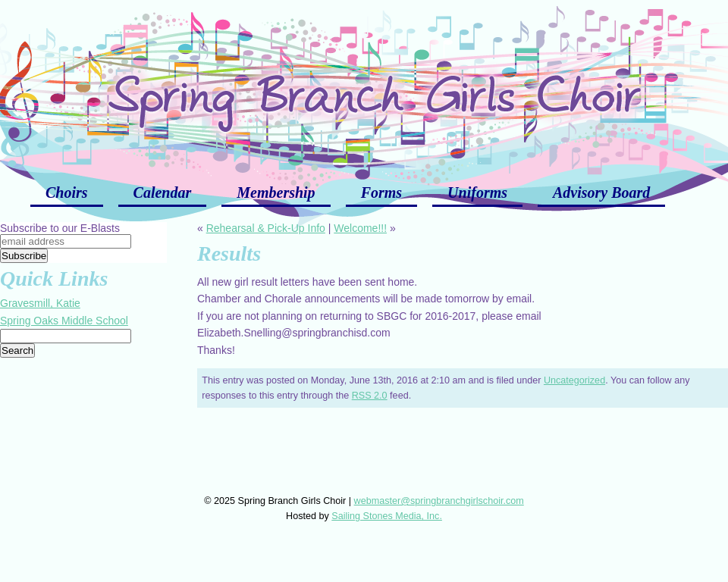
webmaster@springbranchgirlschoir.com (439, 501)
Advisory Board (601, 192)
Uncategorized (574, 380)
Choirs (67, 192)
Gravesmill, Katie (40, 303)
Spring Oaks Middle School (64, 321)
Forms (381, 192)
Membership (276, 192)
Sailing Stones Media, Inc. (387, 516)
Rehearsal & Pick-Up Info (266, 228)
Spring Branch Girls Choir (364, 83)
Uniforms (477, 192)
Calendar (163, 192)
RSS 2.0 (370, 396)
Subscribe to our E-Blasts (60, 228)
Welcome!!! (360, 228)
